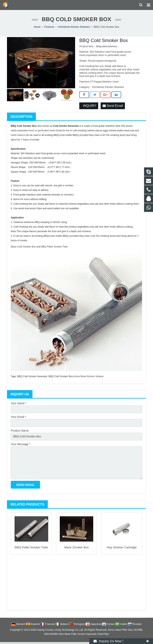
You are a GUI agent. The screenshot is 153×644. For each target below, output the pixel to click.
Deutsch (19, 626)
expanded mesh (26, 132)
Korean (109, 626)
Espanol (33, 626)
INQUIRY (89, 107)
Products (49, 28)
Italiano (62, 626)
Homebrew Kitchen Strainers (74, 28)
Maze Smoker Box (77, 549)
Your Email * (18, 418)
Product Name (20, 432)
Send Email (113, 107)
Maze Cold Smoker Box (23, 248)
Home (37, 28)
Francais (48, 626)
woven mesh (60, 155)
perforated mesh (46, 132)
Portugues (77, 626)
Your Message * (21, 446)
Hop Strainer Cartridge (122, 549)
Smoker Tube (61, 248)
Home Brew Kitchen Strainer (89, 378)
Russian (135, 626)
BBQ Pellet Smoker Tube (31, 549)
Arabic (122, 626)
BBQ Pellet (47, 248)
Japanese (94, 626)
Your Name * (19, 404)
